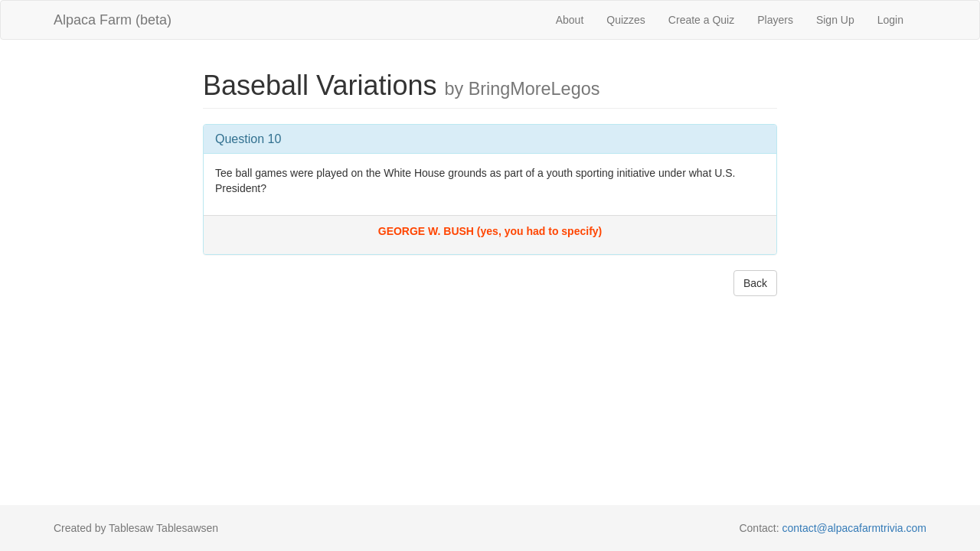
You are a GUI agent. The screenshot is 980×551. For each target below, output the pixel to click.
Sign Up (835, 20)
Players (775, 20)
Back (755, 283)
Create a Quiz (701, 20)
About (570, 20)
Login (890, 20)
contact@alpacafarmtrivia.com (854, 528)
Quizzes (626, 20)
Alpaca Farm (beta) (113, 20)
